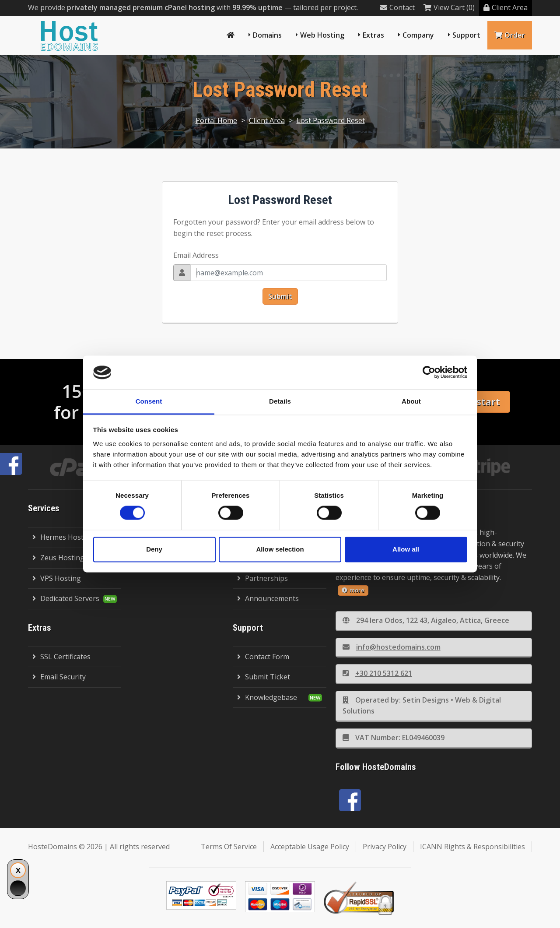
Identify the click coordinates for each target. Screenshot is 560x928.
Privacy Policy (385, 847)
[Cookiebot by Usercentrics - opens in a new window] (429, 373)
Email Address (196, 255)
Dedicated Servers (66, 598)
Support (466, 35)
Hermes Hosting (63, 537)
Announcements (268, 598)
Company (418, 35)
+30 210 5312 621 (377, 673)
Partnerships (262, 578)
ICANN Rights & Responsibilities (472, 847)
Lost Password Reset (331, 120)
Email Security (59, 677)
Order (510, 35)
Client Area (506, 7)
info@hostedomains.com (392, 647)
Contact (397, 7)
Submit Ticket (264, 677)
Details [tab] (280, 401)
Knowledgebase (267, 697)
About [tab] (411, 401)
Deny (154, 549)
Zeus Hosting (58, 558)
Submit (280, 296)
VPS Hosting (57, 578)
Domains (267, 35)
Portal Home (216, 120)
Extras (373, 35)
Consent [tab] (149, 401)
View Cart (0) (449, 7)
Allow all (406, 549)
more (353, 590)
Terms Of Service (229, 847)
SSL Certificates (61, 657)
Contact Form (263, 657)
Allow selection (280, 549)
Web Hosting (322, 35)
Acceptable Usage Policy (310, 847)
